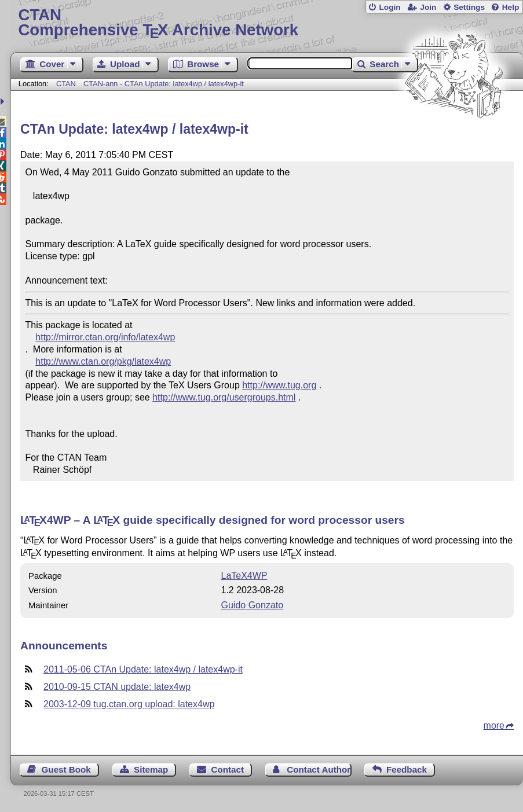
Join (428, 7)
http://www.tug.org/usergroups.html (224, 397)
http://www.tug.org (279, 385)
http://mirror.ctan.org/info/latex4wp (105, 337)
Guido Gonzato (253, 605)
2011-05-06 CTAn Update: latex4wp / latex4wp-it (143, 669)
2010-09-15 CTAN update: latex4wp (117, 687)
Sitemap (151, 769)
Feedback (407, 769)
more (494, 725)
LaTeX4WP (244, 576)
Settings (469, 7)
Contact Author (319, 769)
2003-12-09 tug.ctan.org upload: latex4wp (129, 704)
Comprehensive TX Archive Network (266, 23)
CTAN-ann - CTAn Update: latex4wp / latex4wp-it (164, 84)
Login (389, 7)
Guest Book (66, 769)
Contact (227, 769)
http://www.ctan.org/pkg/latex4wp (103, 361)
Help (511, 7)
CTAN (66, 84)
